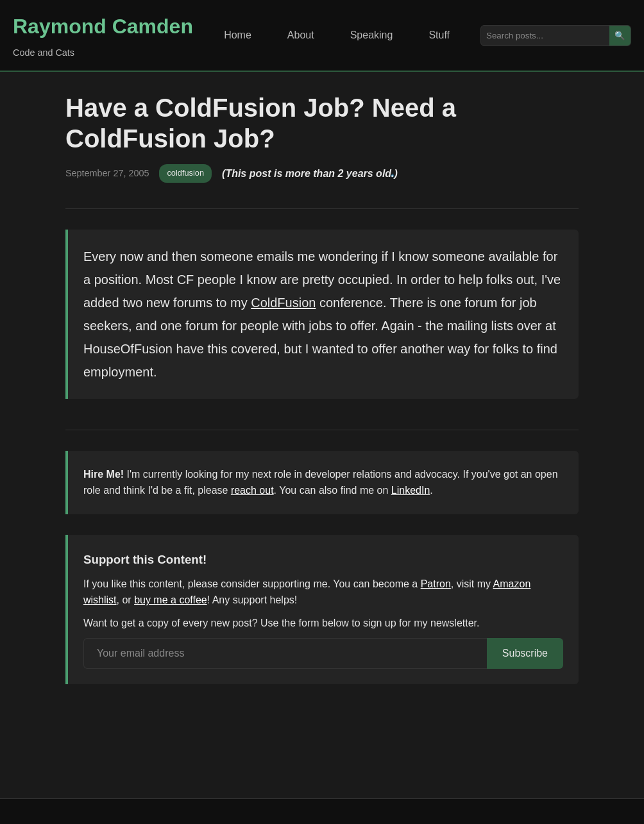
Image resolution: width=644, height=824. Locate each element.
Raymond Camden (103, 26)
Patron (436, 584)
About (301, 35)
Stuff (439, 35)
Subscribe (525, 653)
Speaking (372, 35)
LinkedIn (411, 490)
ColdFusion (283, 303)
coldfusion (185, 173)
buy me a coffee (171, 600)
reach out (252, 490)
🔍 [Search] (620, 36)
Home (238, 35)
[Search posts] (545, 36)
